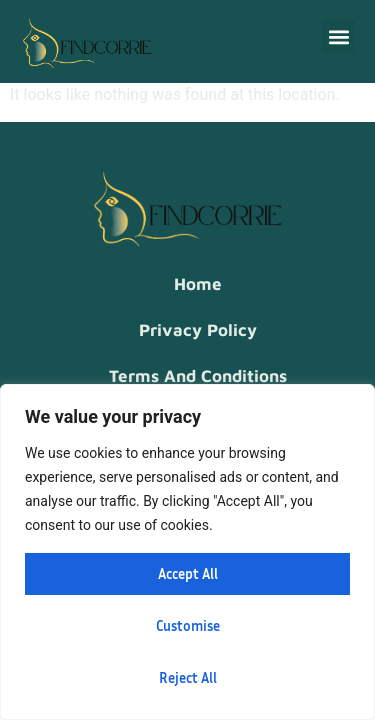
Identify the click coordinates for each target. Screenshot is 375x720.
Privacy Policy (198, 330)
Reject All (188, 677)
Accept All (188, 573)
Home (198, 284)
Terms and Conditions (198, 376)
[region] (187, 552)
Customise (188, 625)
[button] (338, 36)
